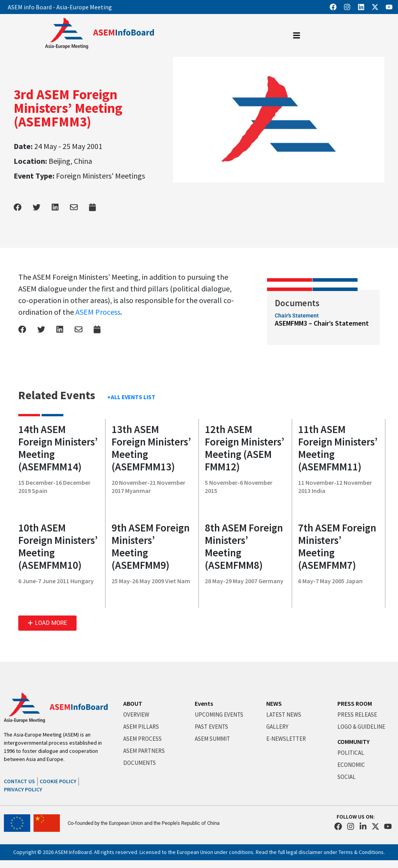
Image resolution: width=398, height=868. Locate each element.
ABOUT (133, 703)
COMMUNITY (353, 742)
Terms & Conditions (361, 852)
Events (204, 703)
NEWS (274, 703)
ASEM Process (98, 312)
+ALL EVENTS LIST (131, 397)
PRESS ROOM (355, 703)
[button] (47, 623)
